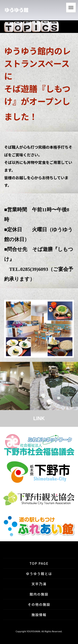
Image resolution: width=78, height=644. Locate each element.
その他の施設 (39, 604)
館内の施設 (39, 594)
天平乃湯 (39, 584)
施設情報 (39, 615)
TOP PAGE (39, 563)
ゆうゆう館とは (39, 574)
